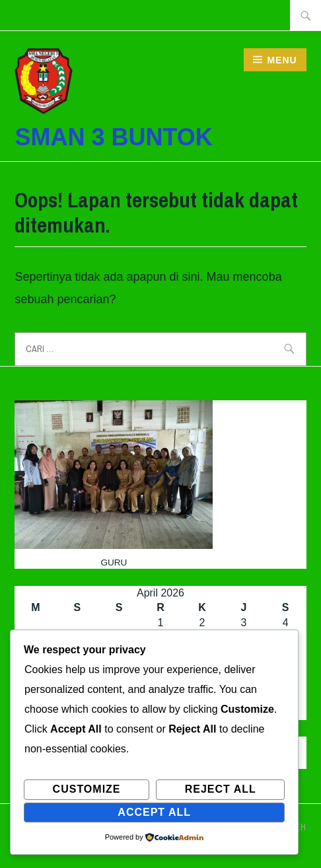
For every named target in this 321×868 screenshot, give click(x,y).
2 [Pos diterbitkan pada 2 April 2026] (202, 623)
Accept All (154, 812)
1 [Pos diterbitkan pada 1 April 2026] (161, 623)
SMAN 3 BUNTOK (113, 137)
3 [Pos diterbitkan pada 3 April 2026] (244, 623)
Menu (282, 60)
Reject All (221, 789)
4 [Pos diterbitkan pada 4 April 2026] (286, 623)
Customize (87, 789)
